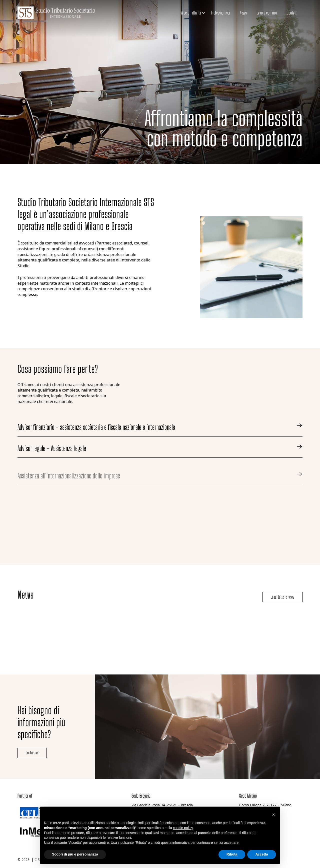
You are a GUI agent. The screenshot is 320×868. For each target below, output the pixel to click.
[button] (203, 13)
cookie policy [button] (183, 828)
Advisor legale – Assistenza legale (52, 458)
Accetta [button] (262, 854)
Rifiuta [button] (232, 854)
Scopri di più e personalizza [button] (75, 854)
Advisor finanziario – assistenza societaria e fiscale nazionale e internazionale (96, 427)
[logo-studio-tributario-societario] (56, 13)
